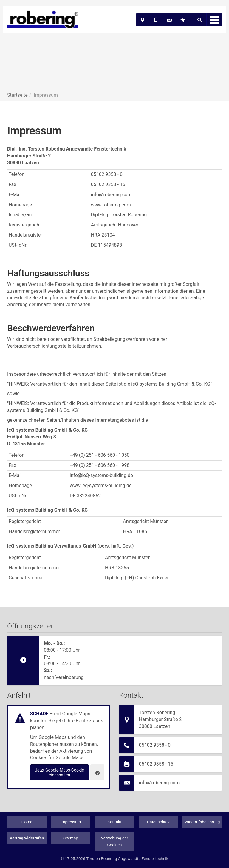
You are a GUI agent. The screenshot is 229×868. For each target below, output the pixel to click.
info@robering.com (159, 783)
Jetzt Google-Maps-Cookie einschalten (59, 772)
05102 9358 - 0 (155, 745)
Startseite (17, 95)
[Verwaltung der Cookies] (97, 772)
